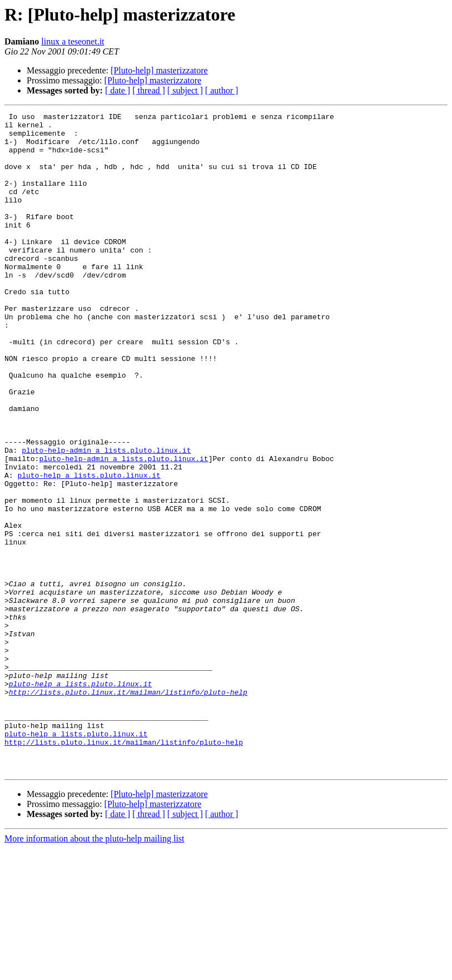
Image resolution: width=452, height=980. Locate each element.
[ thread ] (149, 90)
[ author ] (222, 90)
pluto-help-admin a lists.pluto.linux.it (106, 518)
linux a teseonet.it (73, 41)
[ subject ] (185, 90)
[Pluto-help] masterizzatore (159, 70)
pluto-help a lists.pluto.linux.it (89, 548)
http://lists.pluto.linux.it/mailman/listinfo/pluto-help (128, 809)
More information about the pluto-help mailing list (95, 970)
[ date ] (118, 90)
